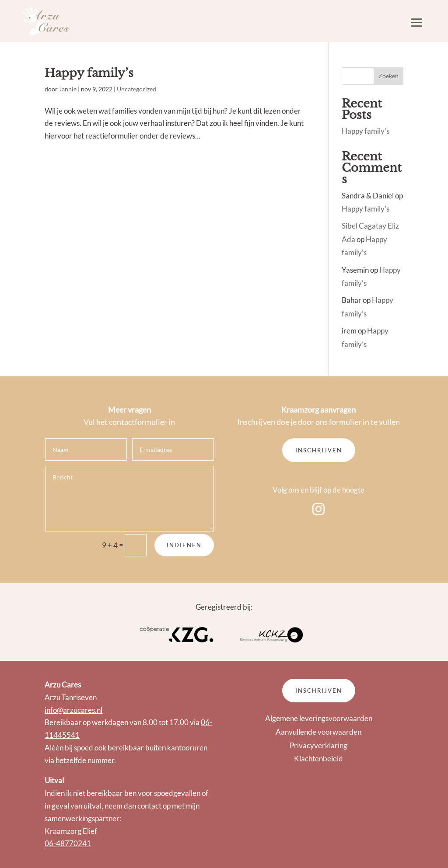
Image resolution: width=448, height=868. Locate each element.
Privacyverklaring (318, 745)
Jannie (68, 89)
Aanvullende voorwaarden (318, 732)
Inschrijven (319, 450)
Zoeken (388, 76)
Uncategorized (136, 89)
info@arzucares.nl (73, 710)
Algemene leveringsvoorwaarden (319, 718)
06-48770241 (68, 843)
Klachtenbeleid (318, 759)
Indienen (184, 545)
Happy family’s (89, 73)
